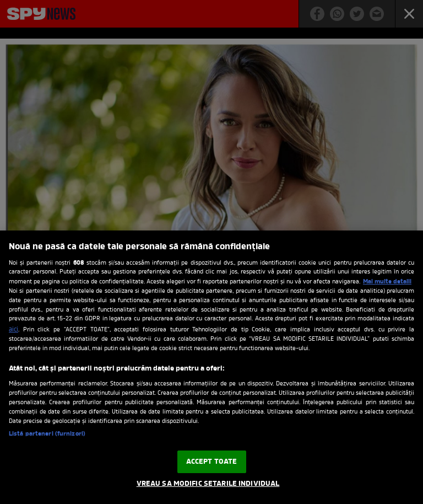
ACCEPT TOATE (212, 462)
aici (13, 330)
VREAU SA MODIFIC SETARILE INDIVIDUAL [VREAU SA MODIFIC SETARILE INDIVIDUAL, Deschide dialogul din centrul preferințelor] (208, 484)
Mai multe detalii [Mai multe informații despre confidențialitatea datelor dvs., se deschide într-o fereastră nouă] (387, 282)
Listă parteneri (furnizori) (47, 434)
